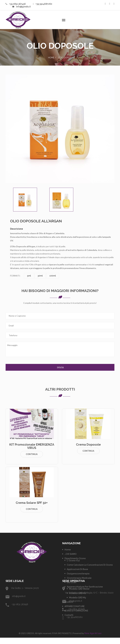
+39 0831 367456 (16, 4)
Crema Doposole (88, 451)
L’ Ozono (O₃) (73, 567)
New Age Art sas (93, 640)
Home (51, 58)
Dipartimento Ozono (75, 565)
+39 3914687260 (43, 4)
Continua (32, 461)
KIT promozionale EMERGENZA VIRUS (32, 453)
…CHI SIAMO (71, 560)
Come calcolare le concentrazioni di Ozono (90, 571)
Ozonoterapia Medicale (79, 584)
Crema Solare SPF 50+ (32, 509)
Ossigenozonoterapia (78, 580)
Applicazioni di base (77, 576)
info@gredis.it (22, 7)
